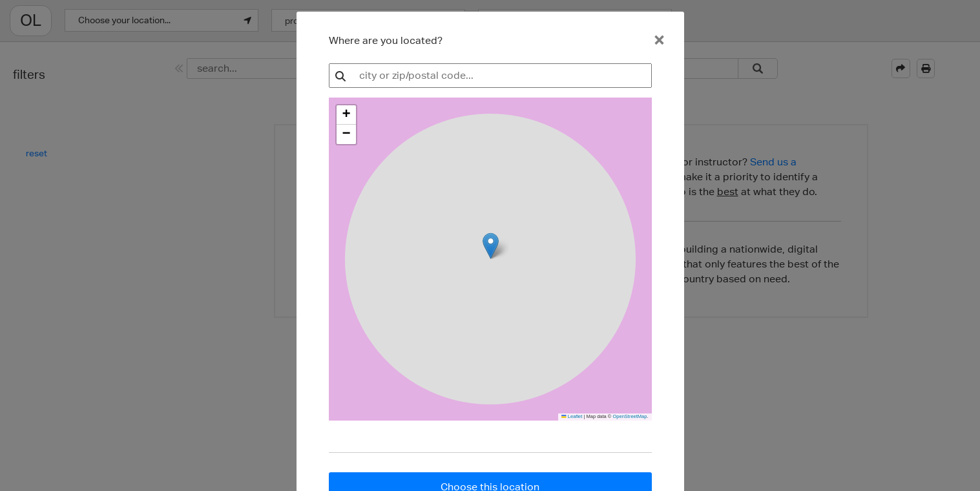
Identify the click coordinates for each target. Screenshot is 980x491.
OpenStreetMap (630, 416)
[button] (346, 115)
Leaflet (572, 416)
